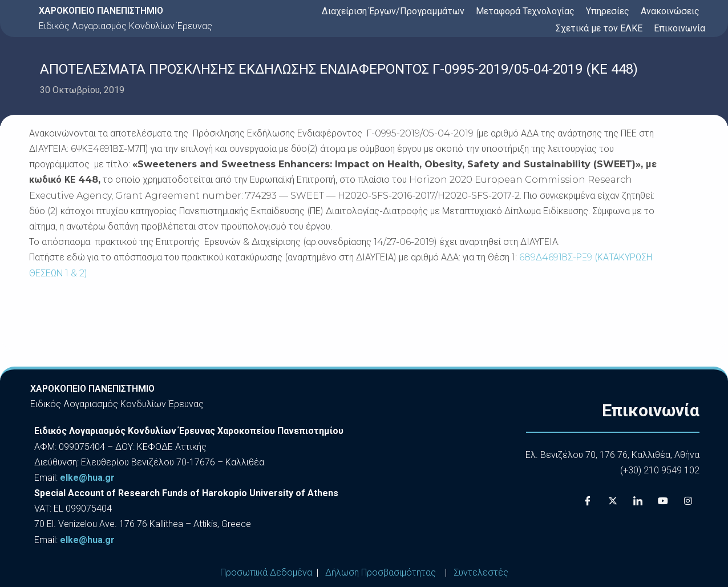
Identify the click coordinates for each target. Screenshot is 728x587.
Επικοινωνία (680, 28)
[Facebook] (588, 501)
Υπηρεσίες (608, 11)
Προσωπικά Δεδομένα (266, 572)
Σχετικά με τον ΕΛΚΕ (599, 28)
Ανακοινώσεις (670, 11)
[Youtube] (663, 501)
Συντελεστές (481, 572)
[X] (613, 501)
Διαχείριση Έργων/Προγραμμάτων (393, 11)
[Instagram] (688, 501)
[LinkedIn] (638, 501)
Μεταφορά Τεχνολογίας (525, 11)
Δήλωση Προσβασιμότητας (381, 572)
